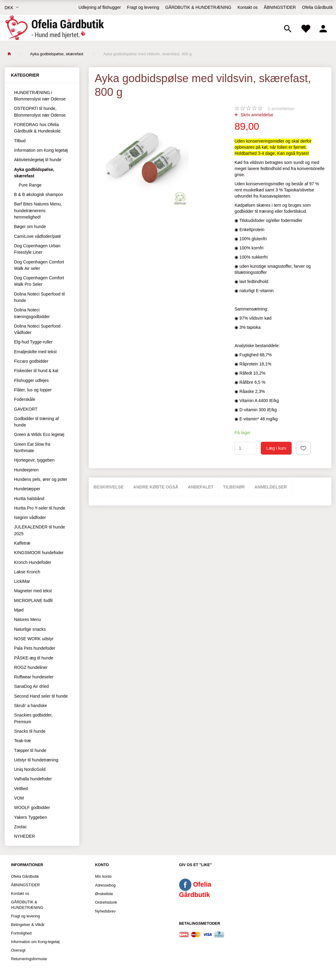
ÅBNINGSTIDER (280, 7)
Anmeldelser (271, 487)
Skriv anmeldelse (256, 115)
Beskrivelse (109, 487)
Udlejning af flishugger (100, 7)
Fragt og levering (143, 7)
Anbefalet (201, 487)
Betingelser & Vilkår (28, 925)
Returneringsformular (29, 959)
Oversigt (18, 950)
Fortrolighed (21, 933)
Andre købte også (156, 487)
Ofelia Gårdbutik (318, 7)
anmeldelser (281, 109)
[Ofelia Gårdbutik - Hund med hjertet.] (54, 28)
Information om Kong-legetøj (35, 942)
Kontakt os (248, 7)
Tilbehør (234, 487)
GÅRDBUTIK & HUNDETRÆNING (198, 7)
